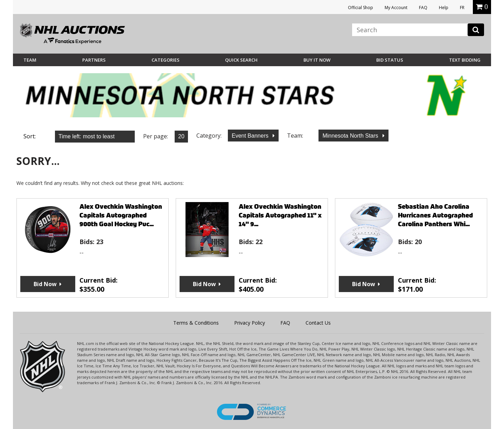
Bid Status (390, 60)
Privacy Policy (250, 323)
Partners (94, 60)
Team (30, 60)
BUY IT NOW (317, 60)
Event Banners (251, 136)
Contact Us (318, 323)
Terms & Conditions (196, 323)
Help (444, 8)
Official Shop (360, 8)
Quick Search (241, 60)
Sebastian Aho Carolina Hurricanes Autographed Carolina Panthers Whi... (435, 215)
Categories (166, 60)
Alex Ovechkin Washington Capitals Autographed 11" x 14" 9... (280, 215)
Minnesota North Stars (351, 136)
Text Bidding (465, 60)
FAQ (423, 8)
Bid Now (45, 284)
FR (462, 8)
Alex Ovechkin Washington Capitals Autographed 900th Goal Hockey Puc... (121, 215)
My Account (396, 8)
